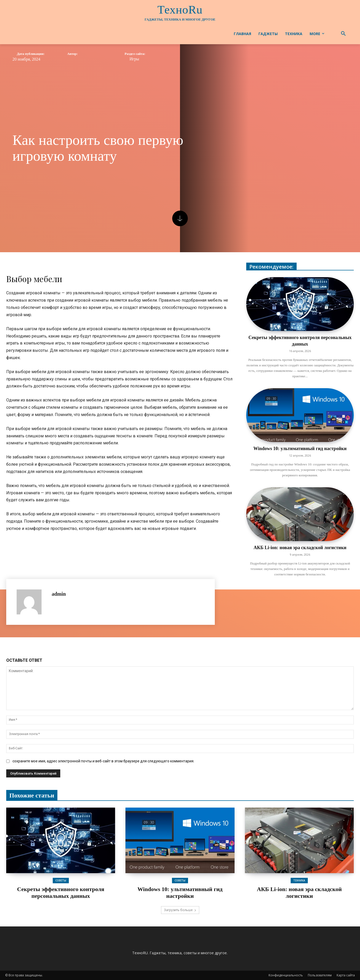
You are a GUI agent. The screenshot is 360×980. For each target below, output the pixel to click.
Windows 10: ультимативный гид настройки (300, 449)
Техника (299, 880)
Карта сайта (346, 975)
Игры (134, 59)
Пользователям (320, 975)
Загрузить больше (180, 910)
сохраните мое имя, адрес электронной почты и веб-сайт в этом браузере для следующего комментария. (103, 761)
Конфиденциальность (286, 975)
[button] (343, 34)
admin (59, 594)
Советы (61, 880)
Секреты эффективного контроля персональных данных (61, 893)
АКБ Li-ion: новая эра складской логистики (300, 548)
